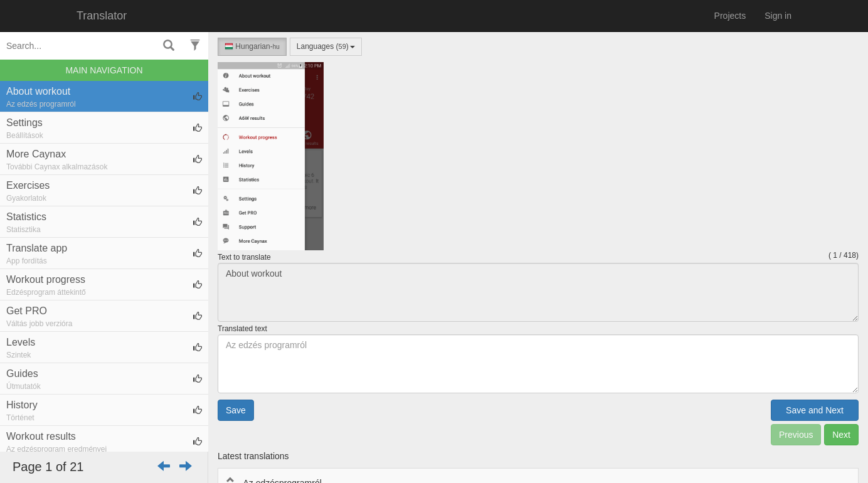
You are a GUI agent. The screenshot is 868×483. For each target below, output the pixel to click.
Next (841, 435)
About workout (538, 292)
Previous (796, 435)
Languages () (326, 46)
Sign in (778, 16)
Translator (102, 16)
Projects (730, 16)
